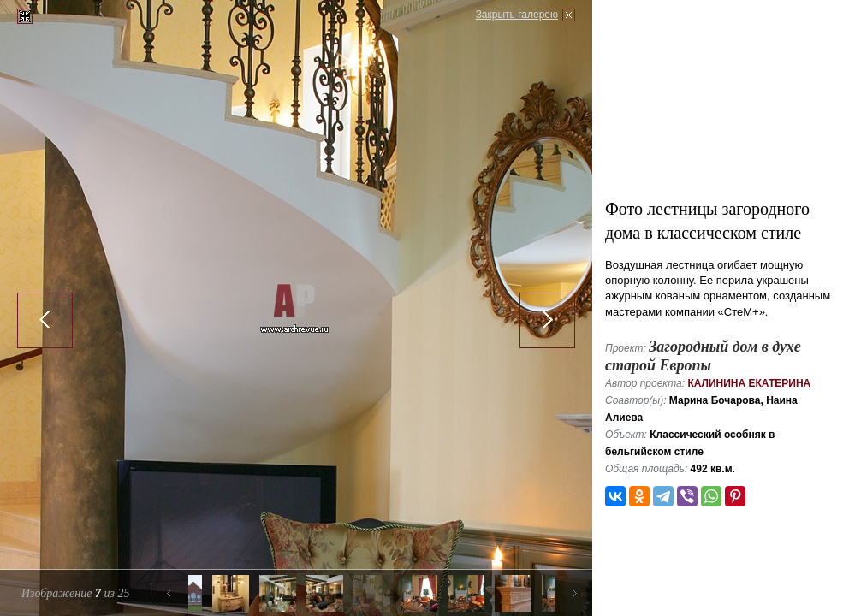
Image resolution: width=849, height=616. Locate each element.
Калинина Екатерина (749, 383)
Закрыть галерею (517, 15)
